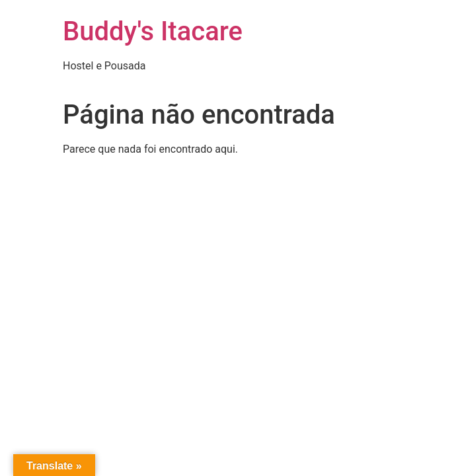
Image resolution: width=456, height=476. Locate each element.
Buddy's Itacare (153, 31)
